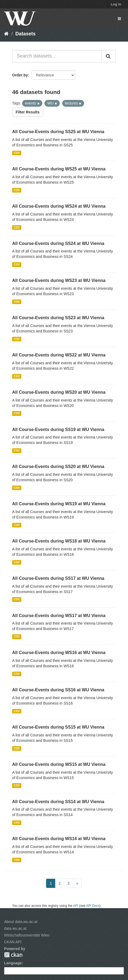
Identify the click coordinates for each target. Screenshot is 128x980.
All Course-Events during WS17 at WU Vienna (59, 616)
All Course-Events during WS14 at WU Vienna (59, 839)
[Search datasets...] (57, 56)
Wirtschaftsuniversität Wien (27, 935)
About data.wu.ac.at (21, 922)
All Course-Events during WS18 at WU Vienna (59, 541)
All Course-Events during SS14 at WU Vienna (58, 802)
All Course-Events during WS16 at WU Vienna (59, 653)
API (76, 906)
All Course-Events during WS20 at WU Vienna (59, 392)
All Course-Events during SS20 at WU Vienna (58, 467)
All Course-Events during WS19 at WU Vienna (59, 504)
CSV (17, 153)
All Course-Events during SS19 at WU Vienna (58, 430)
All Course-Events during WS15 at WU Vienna (59, 764)
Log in (116, 4)
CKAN (13, 955)
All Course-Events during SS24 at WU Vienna (58, 243)
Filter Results (28, 112)
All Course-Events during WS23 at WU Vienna (59, 280)
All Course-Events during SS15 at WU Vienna (58, 727)
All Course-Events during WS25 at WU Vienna (59, 169)
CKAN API (13, 942)
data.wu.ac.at (15, 928)
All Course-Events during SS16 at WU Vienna (58, 690)
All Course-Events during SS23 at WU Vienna (58, 318)
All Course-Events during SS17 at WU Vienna (58, 578)
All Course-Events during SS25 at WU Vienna (58, 132)
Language (13, 963)
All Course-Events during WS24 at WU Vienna (59, 206)
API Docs (93, 906)
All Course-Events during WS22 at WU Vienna (59, 355)
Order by (20, 75)
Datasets (25, 34)
